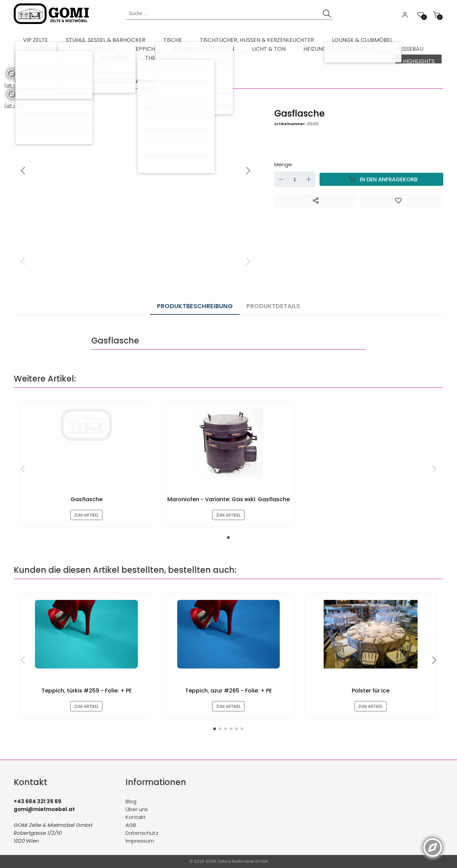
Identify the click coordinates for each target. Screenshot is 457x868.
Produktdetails (266, 300)
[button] (248, 169)
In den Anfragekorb (382, 177)
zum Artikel (87, 511)
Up (309, 177)
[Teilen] (316, 198)
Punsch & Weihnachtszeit (92, 79)
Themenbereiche (33, 79)
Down (281, 177)
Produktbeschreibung (195, 300)
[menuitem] (31, 38)
